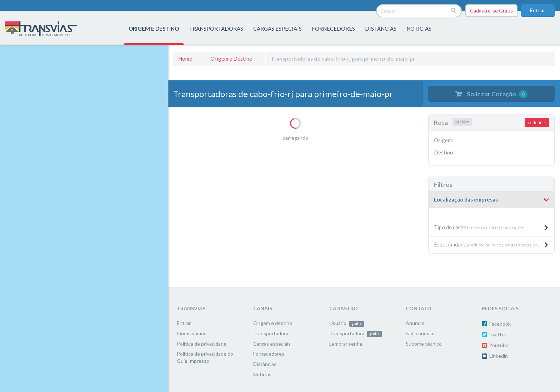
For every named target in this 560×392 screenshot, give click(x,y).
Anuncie (415, 323)
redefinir (537, 123)
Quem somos (192, 333)
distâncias (381, 29)
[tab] (491, 200)
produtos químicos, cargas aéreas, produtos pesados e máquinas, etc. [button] (494, 244)
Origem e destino (273, 323)
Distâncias (265, 364)
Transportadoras (272, 333)
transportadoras (216, 29)
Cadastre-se (491, 11)
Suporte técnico (424, 344)
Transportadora (356, 333)
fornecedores (333, 29)
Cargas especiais (277, 29)
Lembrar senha (346, 344)
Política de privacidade (202, 344)
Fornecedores (269, 354)
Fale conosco (420, 333)
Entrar (538, 10)
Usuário (347, 323)
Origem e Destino (231, 58)
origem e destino (154, 29)
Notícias (419, 29)
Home (185, 58)
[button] (491, 200)
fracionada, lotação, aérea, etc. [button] (491, 227)
